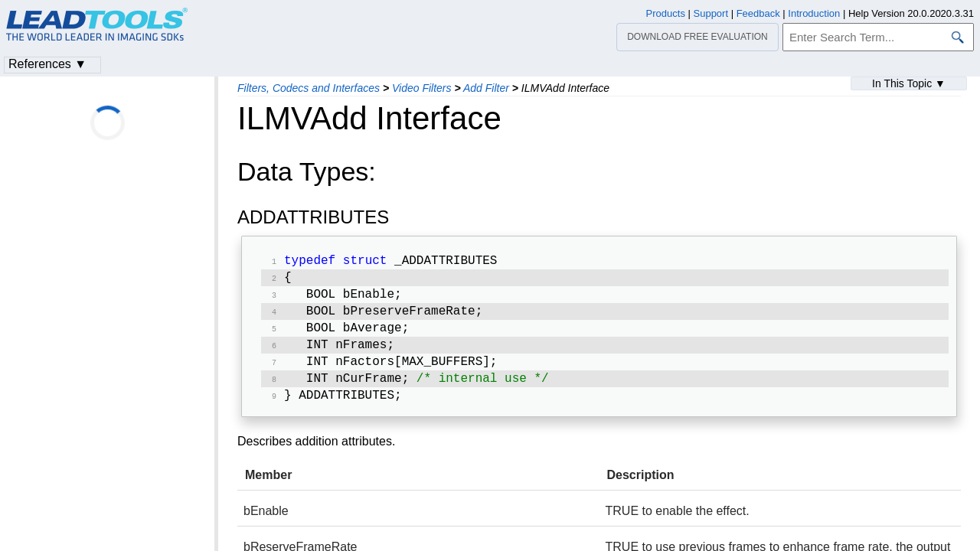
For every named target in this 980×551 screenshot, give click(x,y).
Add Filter (486, 88)
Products (666, 13)
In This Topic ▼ (909, 83)
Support (711, 13)
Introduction (814, 13)
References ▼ (47, 64)
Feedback (758, 13)
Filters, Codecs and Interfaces (309, 88)
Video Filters (422, 88)
